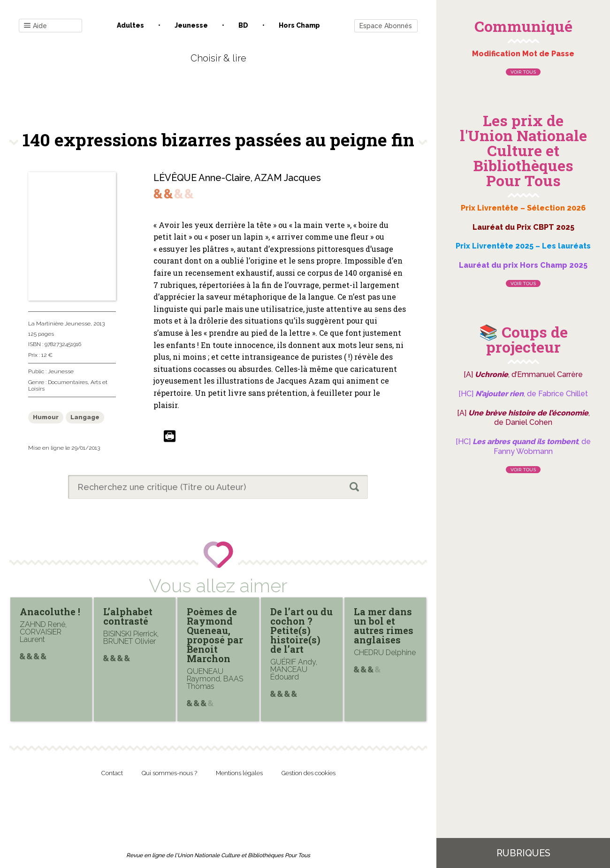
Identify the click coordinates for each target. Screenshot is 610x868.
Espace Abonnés (386, 26)
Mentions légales (239, 773)
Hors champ (299, 25)
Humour (46, 417)
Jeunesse (191, 25)
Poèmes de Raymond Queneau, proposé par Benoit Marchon (215, 635)
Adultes (130, 25)
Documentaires (68, 382)
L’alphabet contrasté (128, 616)
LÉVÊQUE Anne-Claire (202, 178)
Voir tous (523, 72)
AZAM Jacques (288, 178)
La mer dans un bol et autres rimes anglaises (384, 626)
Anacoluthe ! (50, 611)
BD (243, 25)
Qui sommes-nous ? (169, 773)
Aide (35, 26)
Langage (85, 417)
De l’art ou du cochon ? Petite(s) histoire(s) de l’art (301, 630)
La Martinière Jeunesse (59, 324)
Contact (112, 773)
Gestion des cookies (309, 773)
